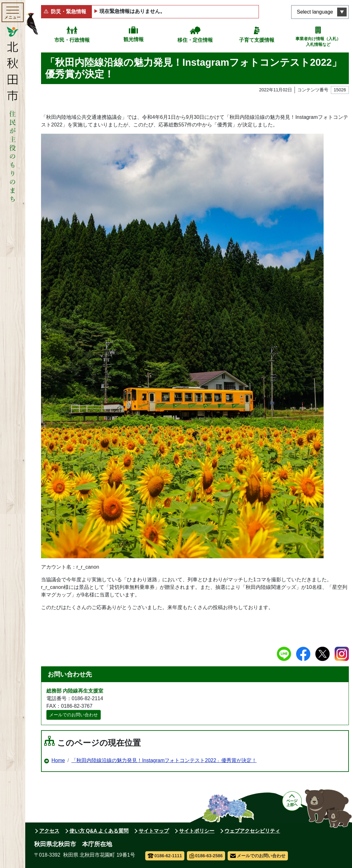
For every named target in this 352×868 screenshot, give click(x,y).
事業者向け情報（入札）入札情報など (318, 42)
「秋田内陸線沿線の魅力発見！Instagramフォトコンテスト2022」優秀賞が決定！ (164, 760)
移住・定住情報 (195, 40)
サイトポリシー (197, 831)
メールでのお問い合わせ (74, 715)
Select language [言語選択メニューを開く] (315, 12)
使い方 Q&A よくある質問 (99, 831)
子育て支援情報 (257, 40)
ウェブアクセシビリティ (252, 831)
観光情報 (134, 39)
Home (58, 760)
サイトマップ (154, 831)
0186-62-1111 (165, 856)
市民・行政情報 (72, 40)
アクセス (49, 831)
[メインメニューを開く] (13, 12)
